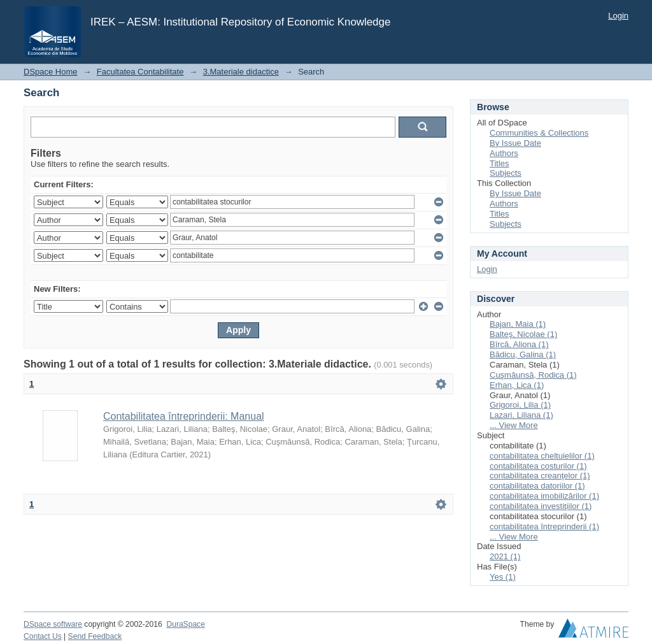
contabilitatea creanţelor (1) (540, 476)
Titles (500, 163)
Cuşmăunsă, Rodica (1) (533, 375)
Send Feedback (95, 636)
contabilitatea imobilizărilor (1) (544, 496)
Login (618, 16)
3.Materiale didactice (241, 72)
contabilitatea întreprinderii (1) (544, 526)
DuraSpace (185, 624)
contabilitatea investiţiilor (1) (541, 506)
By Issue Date (515, 143)
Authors (504, 153)
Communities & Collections (539, 133)
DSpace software (53, 624)
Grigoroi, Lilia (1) (520, 405)
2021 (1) (505, 556)
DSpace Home (51, 72)
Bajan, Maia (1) (518, 324)
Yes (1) (503, 577)
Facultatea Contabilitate (140, 72)
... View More (514, 425)
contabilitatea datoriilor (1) (537, 486)
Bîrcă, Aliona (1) (519, 344)
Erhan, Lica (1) (517, 385)
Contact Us (43, 636)
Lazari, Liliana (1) (521, 415)
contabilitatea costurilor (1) (538, 466)
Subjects (506, 173)
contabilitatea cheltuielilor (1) (542, 456)
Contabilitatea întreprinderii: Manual (184, 416)
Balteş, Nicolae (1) (523, 334)
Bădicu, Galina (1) (523, 354)
